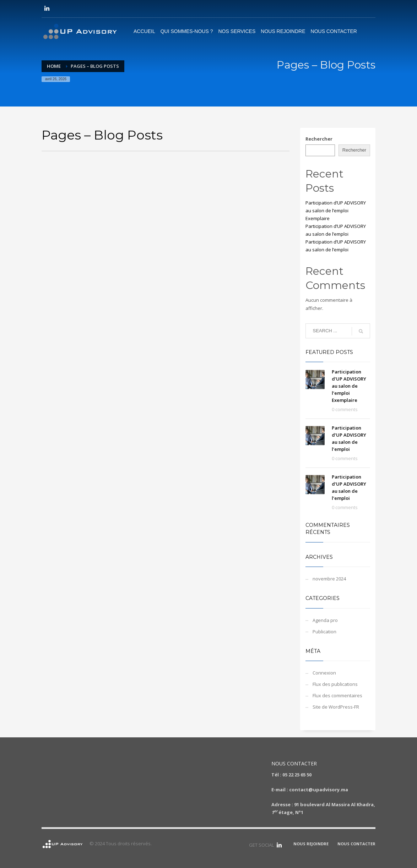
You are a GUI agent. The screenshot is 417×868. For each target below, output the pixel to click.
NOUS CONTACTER (356, 844)
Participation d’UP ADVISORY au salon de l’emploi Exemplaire (336, 211)
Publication (324, 632)
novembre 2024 (329, 579)
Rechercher (319, 139)
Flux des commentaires (337, 695)
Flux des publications (335, 684)
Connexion (324, 673)
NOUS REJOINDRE (311, 844)
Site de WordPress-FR (336, 707)
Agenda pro (325, 620)
